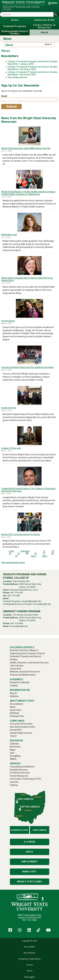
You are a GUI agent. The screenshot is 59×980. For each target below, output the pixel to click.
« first (11, 551)
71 (44, 551)
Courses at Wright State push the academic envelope (28, 367)
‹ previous (25, 551)
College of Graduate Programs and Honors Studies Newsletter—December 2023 (33, 68)
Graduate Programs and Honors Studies (21, 8)
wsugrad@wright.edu (31, 601)
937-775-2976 (17, 593)
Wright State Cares (29, 882)
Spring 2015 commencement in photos (21, 534)
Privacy (30, 965)
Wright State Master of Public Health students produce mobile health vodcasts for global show (28, 193)
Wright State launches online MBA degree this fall (26, 148)
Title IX (29, 971)
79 (16, 556)
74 (18, 554)
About (7, 39)
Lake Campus (39, 830)
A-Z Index (30, 842)
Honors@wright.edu (19, 626)
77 (44, 554)
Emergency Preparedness (29, 959)
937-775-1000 (30, 920)
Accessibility (29, 947)
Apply (30, 852)
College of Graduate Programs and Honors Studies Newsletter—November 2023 (33, 73)
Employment (29, 862)
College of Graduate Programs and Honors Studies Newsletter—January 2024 (33, 63)
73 (10, 554)
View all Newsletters (18, 77)
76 (35, 554)
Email (4, 96)
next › (34, 556)
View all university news (13, 562)
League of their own (11, 448)
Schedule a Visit (20, 830)
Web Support (30, 977)
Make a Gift (30, 872)
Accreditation (29, 953)
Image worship (9, 408)
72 (53, 551)
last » (45, 556)
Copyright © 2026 (30, 941)
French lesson (8, 321)
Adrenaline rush (9, 235)
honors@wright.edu (42, 604)
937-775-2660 (17, 623)
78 (52, 554)
